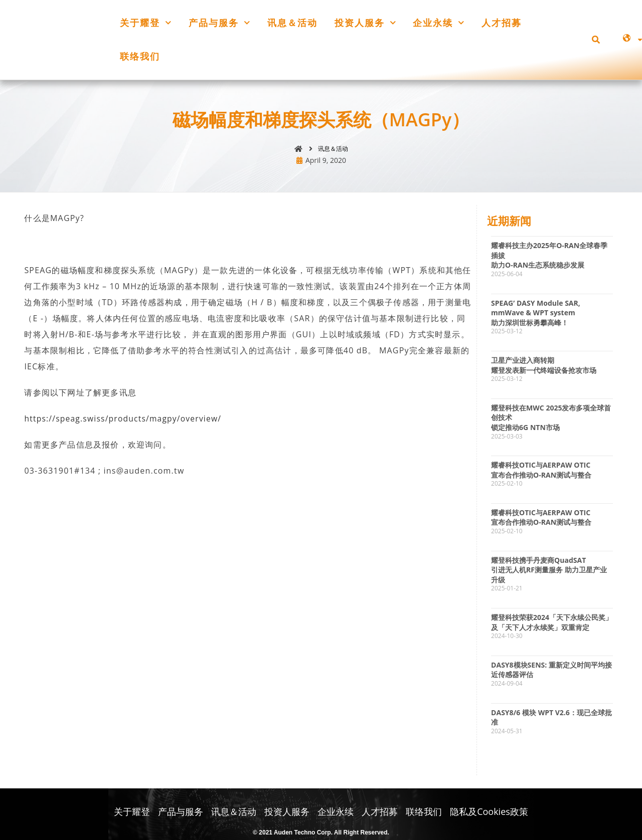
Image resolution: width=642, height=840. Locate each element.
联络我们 (140, 56)
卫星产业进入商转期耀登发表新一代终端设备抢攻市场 (544, 366)
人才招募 (502, 23)
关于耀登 (146, 23)
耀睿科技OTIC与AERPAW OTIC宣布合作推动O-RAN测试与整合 (541, 471)
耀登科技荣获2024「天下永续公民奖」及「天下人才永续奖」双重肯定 (552, 623)
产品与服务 (219, 23)
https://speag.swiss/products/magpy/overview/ (125, 419)
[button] (596, 40)
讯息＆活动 (292, 23)
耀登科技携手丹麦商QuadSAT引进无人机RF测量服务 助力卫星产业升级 (549, 570)
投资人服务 (365, 23)
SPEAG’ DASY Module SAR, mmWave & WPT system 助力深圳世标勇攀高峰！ (536, 313)
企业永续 (439, 23)
